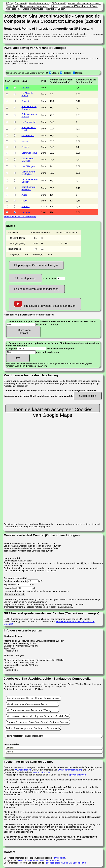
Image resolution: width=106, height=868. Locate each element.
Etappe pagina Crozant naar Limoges (36, 265)
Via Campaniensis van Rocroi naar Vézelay (29, 710)
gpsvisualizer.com (78, 775)
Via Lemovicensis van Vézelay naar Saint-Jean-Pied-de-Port (38, 716)
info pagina (60, 858)
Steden (55, 73)
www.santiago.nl (23, 770)
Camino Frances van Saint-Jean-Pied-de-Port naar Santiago (38, 722)
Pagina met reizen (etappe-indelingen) (37, 289)
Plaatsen (67, 73)
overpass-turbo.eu (41, 772)
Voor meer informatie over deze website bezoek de (29, 858)
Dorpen (79, 73)
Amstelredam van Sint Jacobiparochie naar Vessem (33, 698)
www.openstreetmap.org (70, 770)
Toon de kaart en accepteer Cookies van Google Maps (53, 410)
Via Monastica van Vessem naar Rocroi (27, 704)
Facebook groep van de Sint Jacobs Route (66, 863)
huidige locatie (88, 396)
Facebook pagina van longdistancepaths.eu (38, 860)
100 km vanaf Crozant (23, 332)
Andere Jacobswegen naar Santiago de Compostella (33, 728)
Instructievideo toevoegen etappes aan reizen (45, 304)
